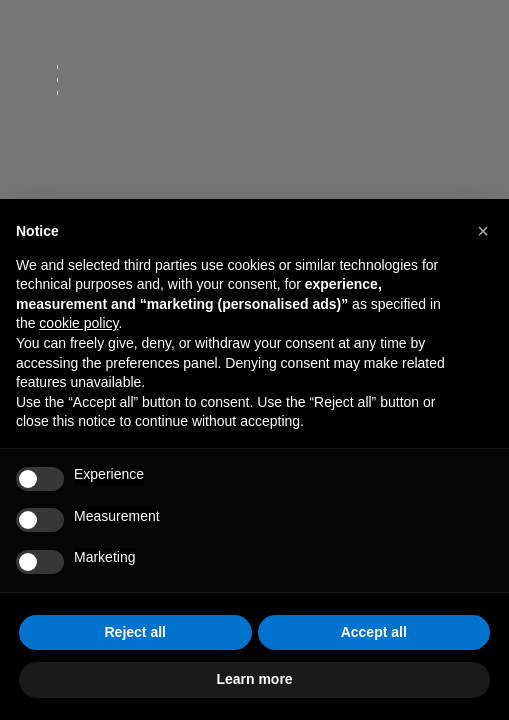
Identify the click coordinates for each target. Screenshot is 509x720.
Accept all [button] (374, 632)
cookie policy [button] (78, 323)
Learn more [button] (254, 679)
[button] (483, 231)
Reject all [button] (135, 632)
